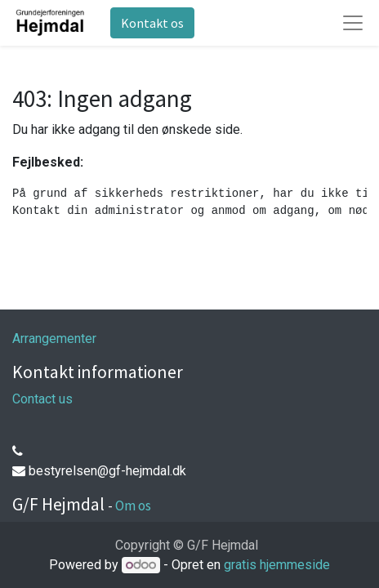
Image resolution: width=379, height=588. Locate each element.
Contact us (42, 399)
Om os (133, 506)
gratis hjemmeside (277, 565)
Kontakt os (152, 23)
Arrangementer (54, 339)
